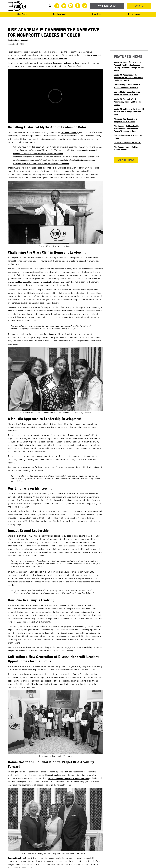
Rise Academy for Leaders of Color (66, 63)
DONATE (139, 6)
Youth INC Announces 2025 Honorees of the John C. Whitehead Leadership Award (129, 77)
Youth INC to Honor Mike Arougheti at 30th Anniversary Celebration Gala (129, 112)
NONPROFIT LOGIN (107, 6)
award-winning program (57, 775)
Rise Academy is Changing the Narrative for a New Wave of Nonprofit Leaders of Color (127, 128)
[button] (22, 14)
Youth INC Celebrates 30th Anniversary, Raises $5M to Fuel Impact (128, 102)
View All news (126, 160)
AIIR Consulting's (17, 782)
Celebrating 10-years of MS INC (127, 142)
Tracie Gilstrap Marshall (18, 40)
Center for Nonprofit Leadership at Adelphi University (68, 779)
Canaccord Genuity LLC (17, 858)
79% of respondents (69, 133)
